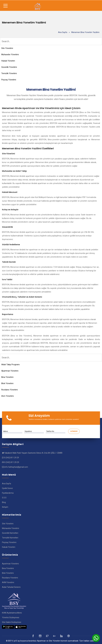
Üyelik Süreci (7, 488)
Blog (4, 502)
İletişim (5, 507)
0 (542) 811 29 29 (12, 458)
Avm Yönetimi (7, 396)
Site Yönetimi (7, 48)
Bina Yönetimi (7, 377)
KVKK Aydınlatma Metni (12, 613)
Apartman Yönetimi (10, 371)
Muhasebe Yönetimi (10, 55)
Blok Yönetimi (7, 383)
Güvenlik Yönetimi (9, 67)
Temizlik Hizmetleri (10, 538)
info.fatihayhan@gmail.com (16, 467)
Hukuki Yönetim (8, 61)
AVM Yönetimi (8, 582)
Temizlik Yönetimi (9, 73)
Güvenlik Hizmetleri (10, 533)
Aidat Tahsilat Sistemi (11, 587)
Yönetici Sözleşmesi (11, 617)
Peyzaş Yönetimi (9, 80)
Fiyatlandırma (8, 493)
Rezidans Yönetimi (10, 390)
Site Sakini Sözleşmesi (12, 622)
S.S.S (4, 498)
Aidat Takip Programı (10, 365)
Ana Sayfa (63, 32)
